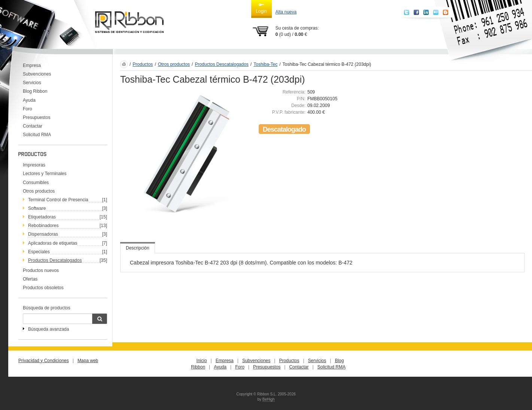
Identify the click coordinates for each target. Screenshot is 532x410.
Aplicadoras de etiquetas (53, 243)
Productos (143, 64)
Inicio (202, 361)
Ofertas (30, 279)
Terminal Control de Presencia (58, 200)
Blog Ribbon (35, 91)
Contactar (33, 126)
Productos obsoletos (43, 288)
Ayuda (29, 100)
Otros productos (39, 191)
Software (37, 208)
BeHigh (269, 399)
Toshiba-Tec (265, 64)
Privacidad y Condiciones (44, 361)
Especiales (39, 252)
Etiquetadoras (42, 217)
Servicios (32, 83)
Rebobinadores (43, 226)
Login (261, 8)
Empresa (32, 65)
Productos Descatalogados (55, 260)
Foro (28, 109)
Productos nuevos (41, 270)
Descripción (138, 248)
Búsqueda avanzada (48, 329)
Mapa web (88, 361)
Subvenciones (37, 74)
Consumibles (36, 183)
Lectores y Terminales (45, 174)
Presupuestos (37, 117)
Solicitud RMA (37, 135)
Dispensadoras (43, 234)
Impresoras (34, 165)
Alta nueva (286, 12)
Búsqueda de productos (47, 308)
